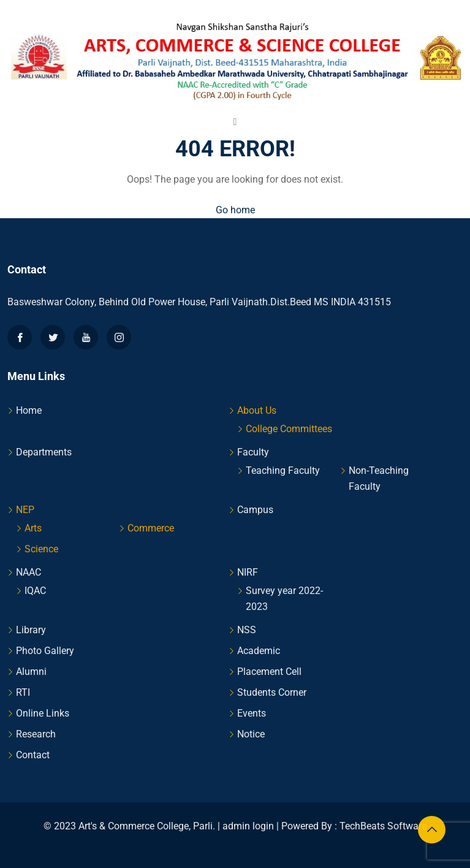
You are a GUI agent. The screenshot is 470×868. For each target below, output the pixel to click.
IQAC (35, 591)
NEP (25, 510)
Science (41, 549)
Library (31, 630)
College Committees (289, 429)
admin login (248, 826)
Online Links (43, 713)
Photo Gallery (45, 651)
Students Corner (272, 692)
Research (36, 734)
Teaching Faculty (283, 470)
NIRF (248, 572)
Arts (33, 528)
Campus (255, 510)
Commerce (151, 528)
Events (252, 713)
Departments (44, 452)
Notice (251, 734)
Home (29, 410)
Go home (235, 210)
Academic (259, 651)
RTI (23, 692)
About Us (257, 410)
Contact (33, 755)
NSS (247, 630)
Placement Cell (269, 672)
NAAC (28, 572)
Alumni (31, 672)
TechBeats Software (383, 826)
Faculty (253, 452)
